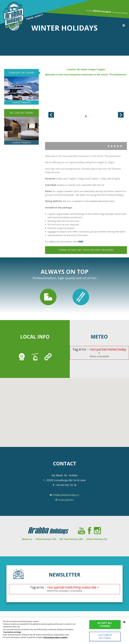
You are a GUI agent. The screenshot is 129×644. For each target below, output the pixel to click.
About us (24, 539)
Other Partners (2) (100, 539)
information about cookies (56, 637)
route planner (64, 500)
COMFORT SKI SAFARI (21, 73)
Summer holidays (120, 13)
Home (89, 11)
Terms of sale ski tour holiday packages (86, 250)
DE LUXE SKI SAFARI (21, 113)
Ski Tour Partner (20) (72, 539)
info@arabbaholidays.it (64, 495)
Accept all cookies (105, 625)
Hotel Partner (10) (45, 539)
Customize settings (105, 636)
